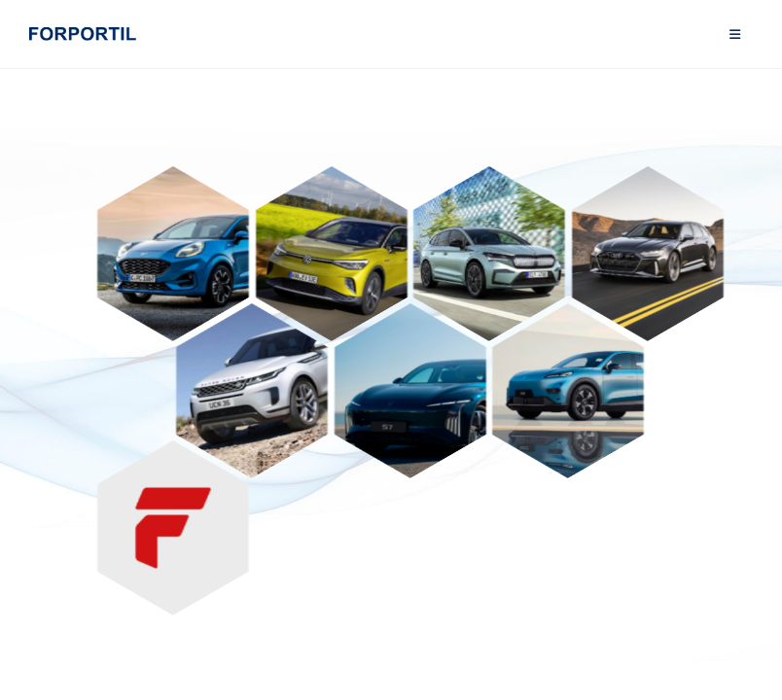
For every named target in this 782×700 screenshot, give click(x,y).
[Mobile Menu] (735, 34)
